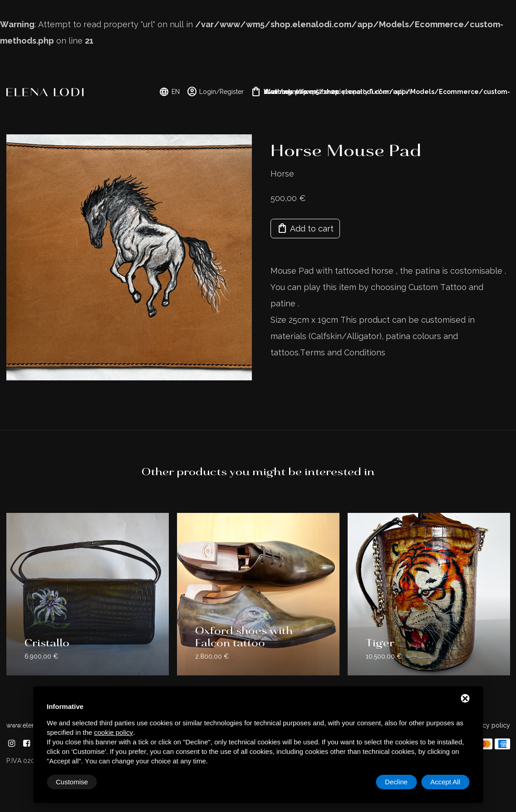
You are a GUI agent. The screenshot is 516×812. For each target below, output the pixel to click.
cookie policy (113, 732)
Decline (396, 782)
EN (169, 92)
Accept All (445, 782)
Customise (72, 782)
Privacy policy (489, 725)
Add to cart (305, 228)
